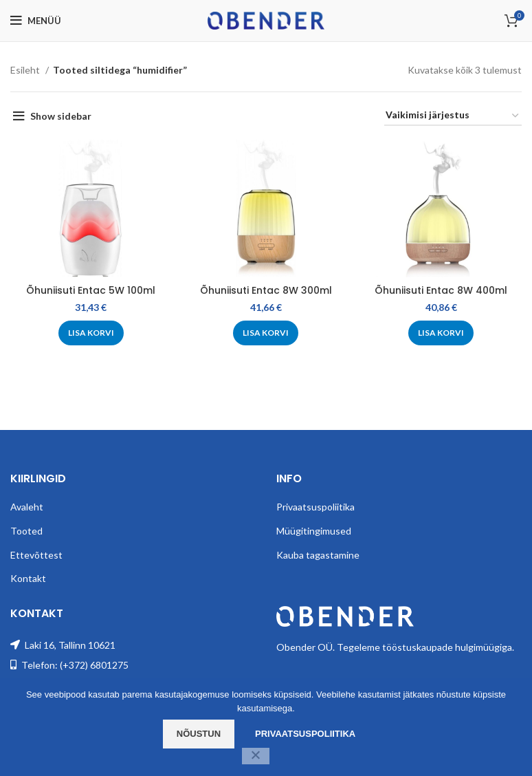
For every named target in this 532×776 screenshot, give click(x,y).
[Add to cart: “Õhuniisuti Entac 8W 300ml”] (266, 333)
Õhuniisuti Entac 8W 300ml (266, 290)
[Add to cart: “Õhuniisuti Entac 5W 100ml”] (91, 333)
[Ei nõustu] (256, 756)
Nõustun (199, 734)
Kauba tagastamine (318, 555)
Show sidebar (61, 116)
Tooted (26, 531)
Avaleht (27, 507)
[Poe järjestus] (453, 116)
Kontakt (28, 578)
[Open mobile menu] (36, 21)
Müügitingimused (314, 531)
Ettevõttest (36, 555)
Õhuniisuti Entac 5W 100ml (91, 290)
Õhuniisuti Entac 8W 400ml (441, 290)
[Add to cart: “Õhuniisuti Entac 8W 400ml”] (441, 333)
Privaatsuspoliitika (315, 507)
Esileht (26, 70)
